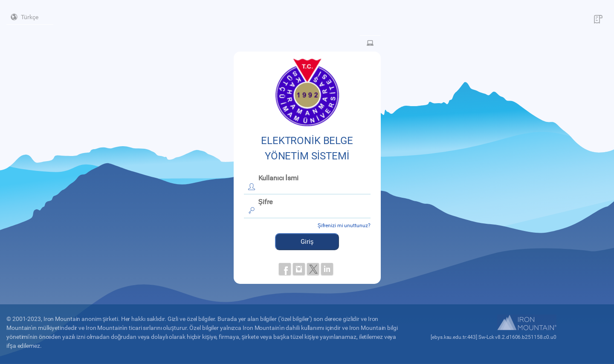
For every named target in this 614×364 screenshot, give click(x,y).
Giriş (307, 242)
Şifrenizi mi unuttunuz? (344, 225)
